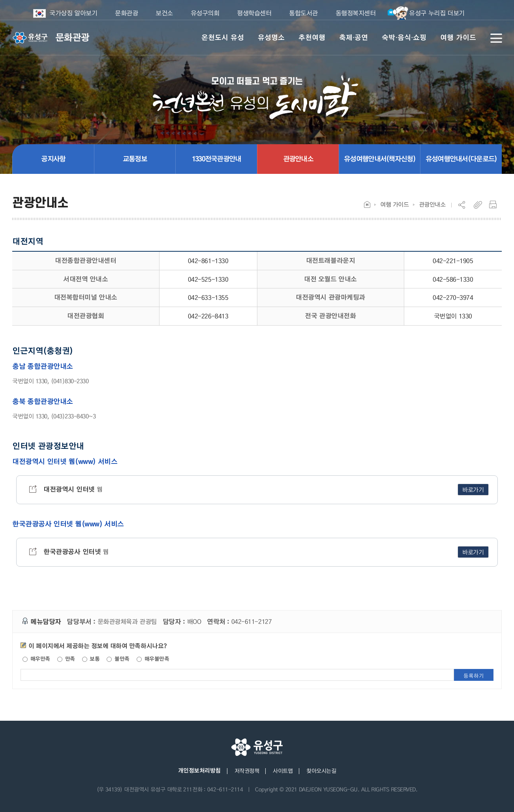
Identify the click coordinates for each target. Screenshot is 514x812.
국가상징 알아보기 (70, 13)
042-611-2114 (225, 789)
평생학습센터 (254, 13)
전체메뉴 (496, 38)
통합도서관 (303, 13)
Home (367, 204)
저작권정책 (247, 771)
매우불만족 (153, 659)
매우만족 (36, 659)
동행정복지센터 (356, 13)
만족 (66, 659)
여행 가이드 (394, 204)
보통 (91, 659)
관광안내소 (432, 204)
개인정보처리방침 (199, 770)
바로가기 (473, 490)
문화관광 (126, 13)
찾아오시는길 (321, 771)
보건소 (164, 13)
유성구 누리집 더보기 (426, 13)
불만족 (118, 659)
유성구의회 (205, 13)
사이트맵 (283, 771)
